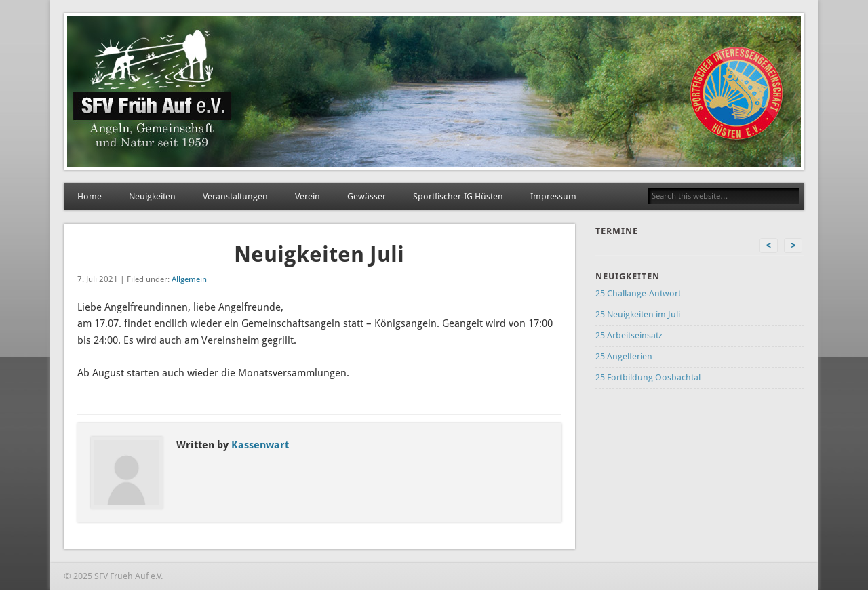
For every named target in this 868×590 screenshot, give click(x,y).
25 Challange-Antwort (638, 293)
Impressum (553, 196)
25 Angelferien (624, 356)
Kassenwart (260, 445)
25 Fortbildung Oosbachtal (648, 377)
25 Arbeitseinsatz (629, 335)
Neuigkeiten (152, 196)
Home (90, 196)
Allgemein (189, 279)
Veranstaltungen (235, 196)
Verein (308, 196)
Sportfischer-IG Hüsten (458, 196)
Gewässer (367, 196)
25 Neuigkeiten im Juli (638, 314)
